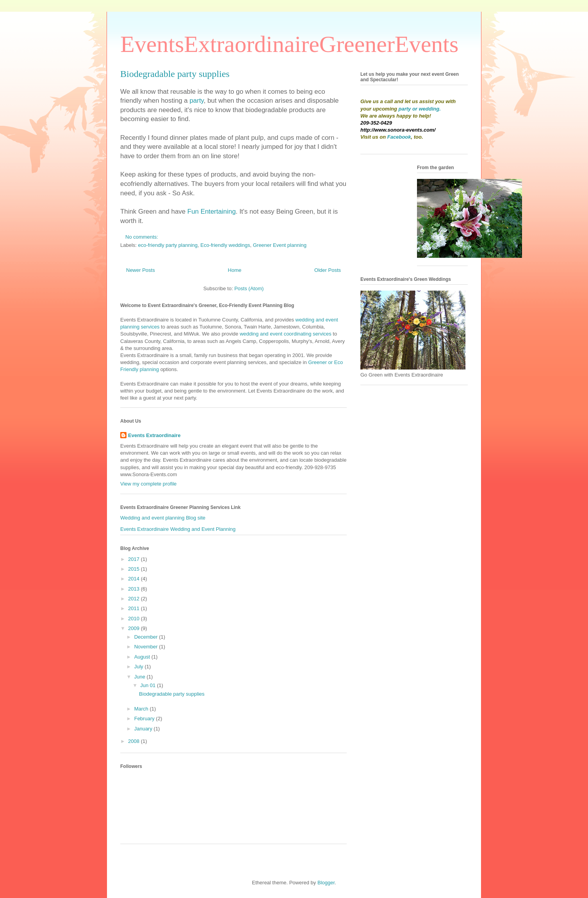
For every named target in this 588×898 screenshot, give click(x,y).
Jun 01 (149, 685)
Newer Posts (141, 270)
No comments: (142, 237)
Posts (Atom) (249, 288)
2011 (135, 608)
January (144, 729)
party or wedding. (420, 109)
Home (235, 270)
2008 (135, 741)
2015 (135, 569)
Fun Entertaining (212, 212)
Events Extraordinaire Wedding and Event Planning (178, 529)
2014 (135, 579)
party (196, 101)
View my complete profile (148, 484)
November (147, 647)
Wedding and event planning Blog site (163, 518)
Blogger (326, 883)
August (143, 657)
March (142, 709)
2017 (135, 559)
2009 (135, 628)
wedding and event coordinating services (286, 334)
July (140, 667)
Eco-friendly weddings (225, 245)
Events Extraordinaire (154, 435)
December (147, 637)
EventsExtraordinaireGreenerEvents (289, 44)
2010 (135, 619)
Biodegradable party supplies (175, 74)
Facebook (399, 137)
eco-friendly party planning (168, 245)
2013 (135, 589)
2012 (135, 599)
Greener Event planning (280, 245)
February (145, 719)
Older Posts (328, 270)
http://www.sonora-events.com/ (398, 130)
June (141, 677)
